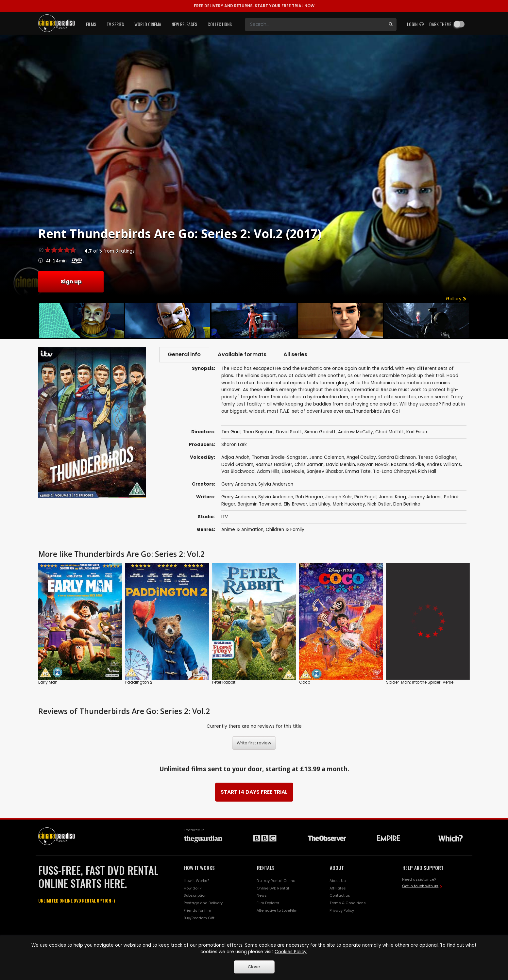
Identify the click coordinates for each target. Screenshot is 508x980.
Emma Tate (358, 471)
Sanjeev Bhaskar (325, 471)
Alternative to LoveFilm (277, 910)
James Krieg (392, 497)
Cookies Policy (291, 952)
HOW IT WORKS (199, 868)
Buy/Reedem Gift (199, 918)
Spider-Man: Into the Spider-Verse (420, 682)
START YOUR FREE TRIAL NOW (254, 6)
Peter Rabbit (224, 682)
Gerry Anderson (239, 484)
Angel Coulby (361, 457)
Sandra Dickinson (397, 457)
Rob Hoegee (309, 497)
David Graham (237, 465)
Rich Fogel (365, 497)
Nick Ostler (379, 504)
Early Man (48, 682)
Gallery (456, 299)
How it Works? (196, 881)
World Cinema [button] (148, 24)
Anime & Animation (242, 530)
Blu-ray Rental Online (276, 881)
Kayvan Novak (373, 465)
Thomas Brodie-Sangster (279, 457)
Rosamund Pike (408, 465)
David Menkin (340, 465)
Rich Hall (427, 471)
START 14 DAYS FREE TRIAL (254, 792)
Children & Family (285, 530)
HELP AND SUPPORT (423, 868)
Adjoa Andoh (235, 457)
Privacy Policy (342, 910)
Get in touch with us (420, 886)
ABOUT (337, 868)
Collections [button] (220, 24)
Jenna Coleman (327, 457)
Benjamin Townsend (260, 504)
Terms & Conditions (348, 903)
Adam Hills (268, 471)
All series (295, 354)
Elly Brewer (296, 504)
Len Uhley (320, 504)
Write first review (254, 743)
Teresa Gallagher (437, 457)
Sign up (71, 282)
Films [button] (91, 24)
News (262, 895)
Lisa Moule (293, 471)
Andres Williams (444, 465)
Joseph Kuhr (339, 497)
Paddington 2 (139, 682)
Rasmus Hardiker (274, 465)
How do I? (193, 888)
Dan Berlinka (407, 504)
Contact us (340, 895)
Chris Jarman (309, 465)
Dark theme (440, 24)
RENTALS (266, 868)
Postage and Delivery (203, 903)
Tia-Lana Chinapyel (394, 471)
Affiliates (338, 888)
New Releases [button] (184, 24)
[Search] (315, 25)
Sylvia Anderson (276, 484)
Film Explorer (268, 903)
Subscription (195, 895)
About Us (338, 881)
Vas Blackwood (238, 471)
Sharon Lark (234, 445)
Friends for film (197, 910)
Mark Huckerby (349, 504)
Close (254, 967)
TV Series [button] (115, 24)
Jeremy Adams (425, 497)
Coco (305, 682)
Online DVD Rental (273, 888)
